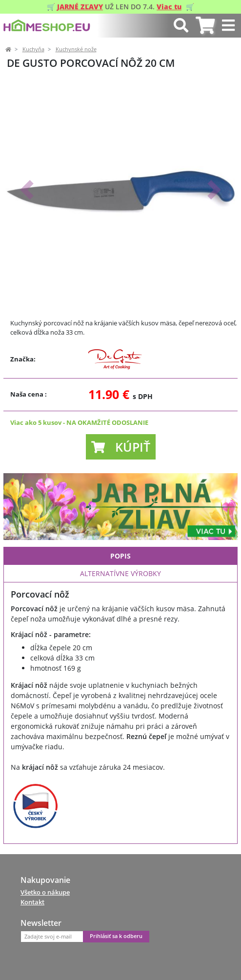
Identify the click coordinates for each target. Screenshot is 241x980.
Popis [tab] (120, 556)
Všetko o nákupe (45, 892)
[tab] (205, 26)
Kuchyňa (33, 49)
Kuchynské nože (76, 49)
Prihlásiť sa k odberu (116, 936)
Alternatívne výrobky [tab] (120, 573)
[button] (27, 190)
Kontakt (32, 902)
